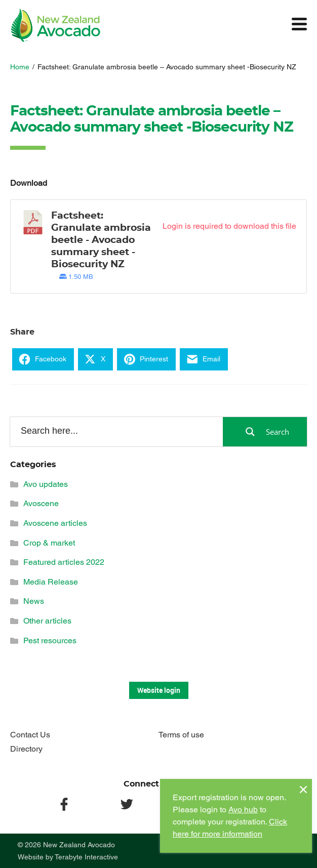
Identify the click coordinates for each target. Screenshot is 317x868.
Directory (26, 749)
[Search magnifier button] (265, 432)
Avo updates (46, 484)
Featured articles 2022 (64, 562)
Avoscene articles (55, 523)
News (34, 601)
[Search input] (116, 431)
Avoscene (41, 503)
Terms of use (181, 735)
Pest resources (50, 640)
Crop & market (49, 543)
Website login (159, 690)
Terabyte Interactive (86, 857)
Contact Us (30, 735)
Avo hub (243, 810)
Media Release (51, 582)
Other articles (47, 621)
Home (20, 67)
